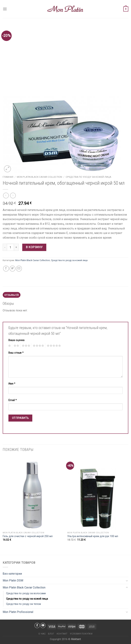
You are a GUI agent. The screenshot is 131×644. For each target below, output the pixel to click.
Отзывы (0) (12, 295)
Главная (8, 177)
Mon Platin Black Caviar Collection (39, 177)
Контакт (62, 634)
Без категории (12, 574)
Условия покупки (81, 634)
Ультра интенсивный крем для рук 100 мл (93, 536)
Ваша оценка (16, 340)
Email (13, 400)
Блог (51, 634)
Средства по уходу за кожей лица (88, 177)
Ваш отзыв (16, 353)
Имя (12, 384)
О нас (42, 634)
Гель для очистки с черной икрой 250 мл (28, 536)
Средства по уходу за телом (24, 604)
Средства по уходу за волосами (26, 593)
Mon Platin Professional (18, 612)
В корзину (34, 247)
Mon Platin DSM (13, 580)
